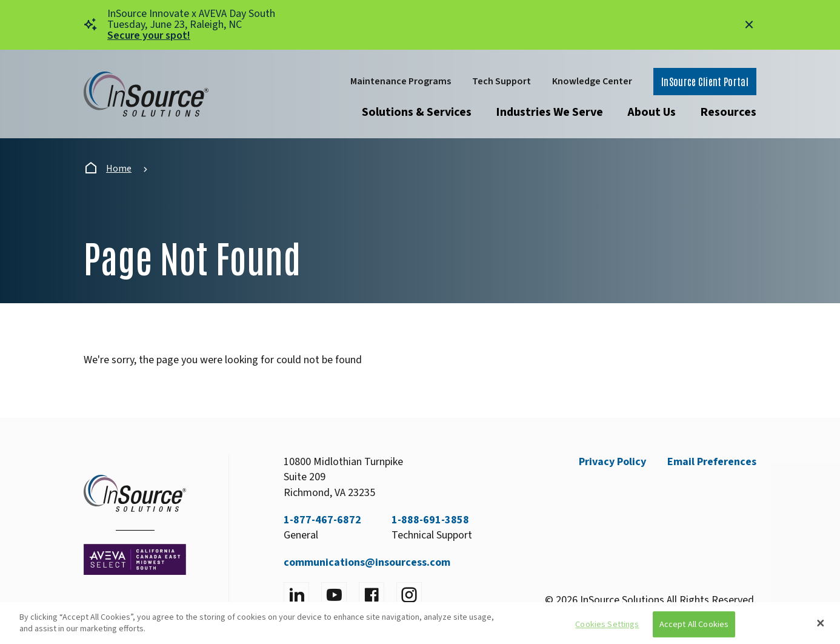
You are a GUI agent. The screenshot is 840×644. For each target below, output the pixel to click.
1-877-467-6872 (322, 520)
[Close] (821, 623)
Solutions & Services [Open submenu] (417, 112)
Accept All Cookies (694, 624)
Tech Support (502, 81)
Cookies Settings (607, 624)
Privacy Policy (612, 462)
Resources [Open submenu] (728, 112)
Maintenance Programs (401, 81)
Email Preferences (712, 462)
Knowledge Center (592, 81)
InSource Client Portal (705, 81)
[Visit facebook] (372, 595)
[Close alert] (749, 25)
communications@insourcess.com (367, 562)
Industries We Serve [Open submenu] (549, 112)
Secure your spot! (149, 35)
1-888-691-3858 (430, 520)
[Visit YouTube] (334, 595)
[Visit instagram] (409, 595)
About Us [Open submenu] (652, 112)
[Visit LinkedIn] (296, 595)
